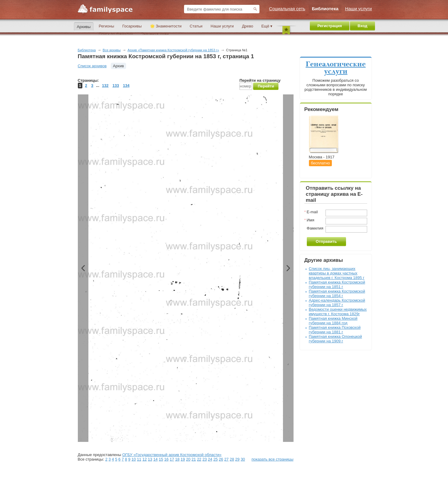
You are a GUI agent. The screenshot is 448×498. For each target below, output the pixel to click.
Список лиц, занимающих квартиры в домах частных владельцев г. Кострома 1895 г (337, 273)
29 (237, 459)
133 (116, 86)
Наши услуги (222, 26)
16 (166, 459)
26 (221, 459)
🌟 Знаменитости (166, 26)
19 (183, 459)
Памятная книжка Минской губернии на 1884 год (333, 321)
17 (172, 459)
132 (105, 86)
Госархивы (132, 26)
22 (199, 459)
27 (226, 459)
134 (126, 86)
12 (145, 459)
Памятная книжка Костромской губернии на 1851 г (337, 284)
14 (155, 459)
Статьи (196, 26)
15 (161, 459)
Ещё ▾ (267, 26)
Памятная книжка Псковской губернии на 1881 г (335, 330)
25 (215, 459)
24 (210, 459)
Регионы (106, 26)
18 (177, 459)
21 (194, 459)
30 (243, 459)
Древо (248, 26)
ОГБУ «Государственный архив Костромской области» (172, 455)
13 (150, 459)
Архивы (84, 27)
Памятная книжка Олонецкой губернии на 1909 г (335, 339)
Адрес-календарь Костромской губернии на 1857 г (337, 303)
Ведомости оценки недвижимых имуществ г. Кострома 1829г (338, 312)
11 (139, 459)
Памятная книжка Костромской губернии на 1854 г (337, 293)
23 (205, 459)
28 (232, 459)
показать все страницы (273, 459)
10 (134, 459)
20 (188, 459)
